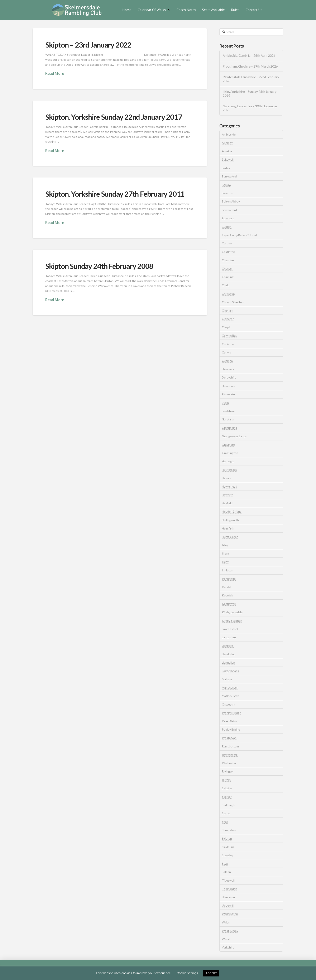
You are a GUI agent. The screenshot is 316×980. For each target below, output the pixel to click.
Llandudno (229, 654)
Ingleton (228, 570)
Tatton (226, 872)
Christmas (229, 294)
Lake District (230, 629)
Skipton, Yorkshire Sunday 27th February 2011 (115, 194)
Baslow (227, 185)
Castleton (228, 252)
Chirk (225, 285)
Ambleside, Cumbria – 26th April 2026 (249, 55)
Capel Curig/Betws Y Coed (239, 235)
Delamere (228, 369)
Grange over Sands (234, 436)
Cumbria (227, 361)
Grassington (230, 453)
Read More (55, 73)
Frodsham (228, 411)
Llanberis (228, 646)
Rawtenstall (230, 755)
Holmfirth (228, 528)
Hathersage (230, 470)
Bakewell (228, 159)
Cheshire (228, 260)
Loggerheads (230, 671)
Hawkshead (229, 486)
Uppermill (228, 905)
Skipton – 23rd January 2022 (88, 45)
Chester (227, 269)
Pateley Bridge (231, 713)
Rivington (228, 771)
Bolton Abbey (231, 201)
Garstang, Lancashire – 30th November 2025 (250, 108)
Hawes (226, 478)
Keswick (227, 595)
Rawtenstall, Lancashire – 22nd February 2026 (251, 79)
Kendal (226, 587)
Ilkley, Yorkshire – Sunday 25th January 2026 (250, 94)
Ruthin (226, 780)
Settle (226, 813)
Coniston (228, 344)
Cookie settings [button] (187, 973)
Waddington (230, 914)
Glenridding (229, 428)
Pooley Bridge (231, 729)
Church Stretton (233, 302)
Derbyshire (229, 377)
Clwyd (226, 327)
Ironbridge (229, 579)
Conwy (226, 352)
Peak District (230, 721)
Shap (225, 822)
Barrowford (229, 176)
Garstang (228, 419)
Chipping (228, 277)
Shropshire (229, 830)
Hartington (229, 461)
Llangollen (228, 662)
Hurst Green (230, 537)
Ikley (225, 545)
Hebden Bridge (232, 511)
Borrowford (229, 210)
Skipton (227, 838)
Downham (228, 386)
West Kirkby (230, 931)
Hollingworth (230, 520)
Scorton (227, 797)
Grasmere (228, 445)
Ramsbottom (230, 746)
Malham (227, 679)
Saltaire (227, 788)
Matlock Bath (231, 696)
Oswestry (228, 704)
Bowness (228, 218)
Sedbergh (228, 805)
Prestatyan (229, 738)
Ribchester (229, 763)
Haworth (228, 495)
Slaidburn (228, 847)
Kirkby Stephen (232, 621)
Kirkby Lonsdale (232, 612)
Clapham (228, 310)
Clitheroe (228, 319)
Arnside (227, 151)
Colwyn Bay (229, 335)
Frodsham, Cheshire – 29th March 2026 (250, 66)
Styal (225, 864)
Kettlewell (229, 604)
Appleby (227, 143)
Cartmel (227, 243)
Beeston (228, 193)
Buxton (227, 227)
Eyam (225, 403)
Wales (226, 922)
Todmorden (229, 889)
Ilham (225, 553)
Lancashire (229, 637)
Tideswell (228, 880)
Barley (226, 168)
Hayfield (227, 503)
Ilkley (225, 562)
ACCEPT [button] (211, 973)
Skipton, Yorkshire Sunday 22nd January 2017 (114, 117)
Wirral (226, 939)
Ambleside (229, 134)
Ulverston (228, 897)
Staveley (228, 855)
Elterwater (229, 394)
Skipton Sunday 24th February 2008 (99, 266)
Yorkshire (228, 947)
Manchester (230, 688)
